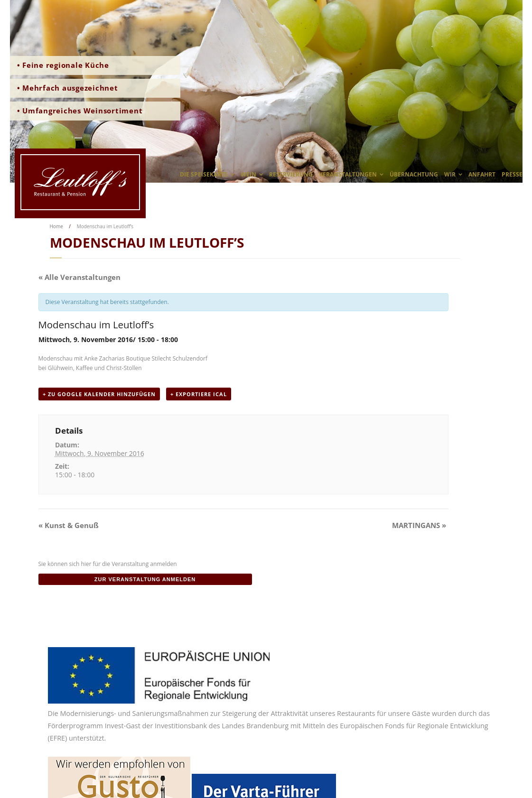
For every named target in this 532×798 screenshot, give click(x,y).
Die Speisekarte (204, 174)
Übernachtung (414, 174)
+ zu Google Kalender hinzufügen (99, 394)
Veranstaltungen (348, 174)
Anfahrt (482, 174)
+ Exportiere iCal (199, 394)
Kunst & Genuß (69, 525)
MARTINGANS (419, 525)
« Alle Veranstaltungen (79, 277)
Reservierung (291, 174)
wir (450, 174)
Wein (248, 174)
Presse (512, 174)
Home (56, 226)
